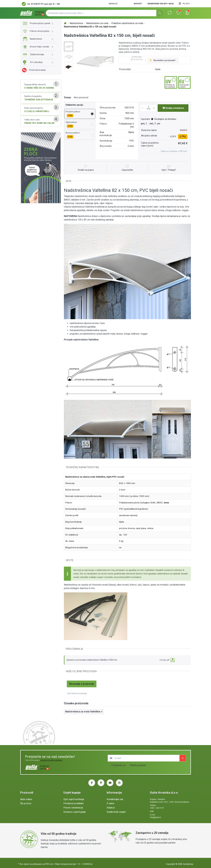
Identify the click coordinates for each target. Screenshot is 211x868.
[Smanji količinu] (142, 108)
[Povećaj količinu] (155, 108)
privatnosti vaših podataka (51, 760)
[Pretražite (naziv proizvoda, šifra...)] (104, 13)
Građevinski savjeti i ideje (161, 4)
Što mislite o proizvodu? (165, 60)
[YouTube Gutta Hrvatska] (110, 783)
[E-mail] (144, 758)
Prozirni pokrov (73, 114)
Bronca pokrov (73, 135)
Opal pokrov (71, 124)
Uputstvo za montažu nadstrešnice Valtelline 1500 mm (92, 660)
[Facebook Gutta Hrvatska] (92, 783)
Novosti (138, 4)
